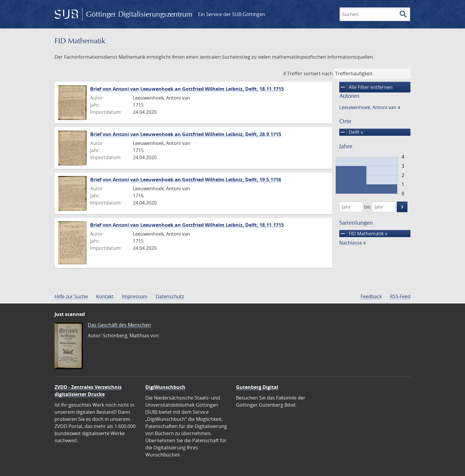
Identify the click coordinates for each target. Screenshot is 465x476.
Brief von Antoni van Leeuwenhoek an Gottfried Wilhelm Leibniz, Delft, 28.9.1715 (186, 134)
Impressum (135, 296)
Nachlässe (352, 243)
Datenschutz (170, 296)
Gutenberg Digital (257, 387)
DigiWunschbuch (165, 387)
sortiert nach (318, 74)
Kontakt (105, 296)
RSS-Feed (400, 296)
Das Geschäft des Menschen (119, 325)
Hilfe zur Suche (71, 296)
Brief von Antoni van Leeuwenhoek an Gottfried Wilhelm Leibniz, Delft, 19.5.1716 (186, 180)
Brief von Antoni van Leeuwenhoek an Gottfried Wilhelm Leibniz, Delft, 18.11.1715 (187, 89)
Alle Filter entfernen (366, 87)
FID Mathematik (363, 234)
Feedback (371, 296)
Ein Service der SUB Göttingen (232, 14)
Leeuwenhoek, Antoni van (370, 107)
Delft (351, 132)
